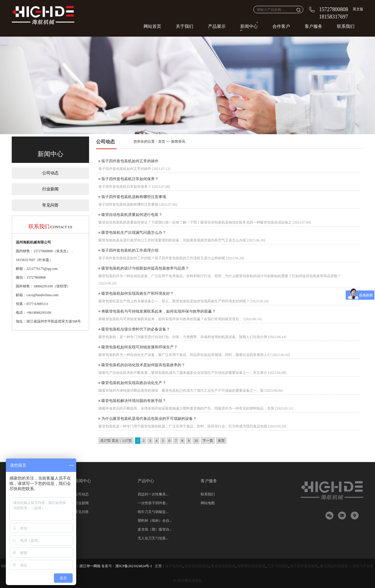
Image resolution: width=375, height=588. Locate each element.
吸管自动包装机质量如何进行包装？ (132, 215)
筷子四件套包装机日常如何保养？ (130, 179)
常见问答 (50, 205)
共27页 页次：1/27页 (116, 441)
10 (196, 441)
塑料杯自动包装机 (251, 566)
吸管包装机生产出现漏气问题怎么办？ (134, 232)
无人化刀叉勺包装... (153, 538)
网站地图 (208, 503)
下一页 (208, 441)
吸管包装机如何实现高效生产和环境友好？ (138, 293)
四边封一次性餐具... (153, 494)
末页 (221, 441)
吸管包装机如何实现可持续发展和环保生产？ (139, 347)
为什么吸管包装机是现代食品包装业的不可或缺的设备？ (149, 419)
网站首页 (152, 26)
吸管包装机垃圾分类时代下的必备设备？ (136, 329)
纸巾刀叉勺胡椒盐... (153, 512)
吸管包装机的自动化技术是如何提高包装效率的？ (143, 365)
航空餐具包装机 (190, 581)
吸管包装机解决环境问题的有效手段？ (134, 401)
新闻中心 (249, 26)
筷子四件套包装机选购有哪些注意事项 (134, 197)
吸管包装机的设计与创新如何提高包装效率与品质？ (145, 268)
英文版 (358, 9)
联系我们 (346, 26)
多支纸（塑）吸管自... (155, 529)
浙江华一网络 (90, 566)
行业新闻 (50, 189)
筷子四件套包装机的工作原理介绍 (130, 250)
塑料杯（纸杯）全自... (155, 521)
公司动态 (50, 173)
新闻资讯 (178, 142)
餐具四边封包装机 (334, 566)
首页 (162, 142)
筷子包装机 (174, 566)
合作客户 (281, 26)
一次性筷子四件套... (153, 503)
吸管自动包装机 (223, 566)
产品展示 (217, 26)
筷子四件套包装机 (304, 566)
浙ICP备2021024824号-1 (134, 566)
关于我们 (185, 26)
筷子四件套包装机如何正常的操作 (130, 161)
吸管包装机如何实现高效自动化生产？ (134, 383)
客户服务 (313, 26)
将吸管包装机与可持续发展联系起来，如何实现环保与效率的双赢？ (158, 311)
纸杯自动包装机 (197, 566)
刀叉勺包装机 (278, 566)
